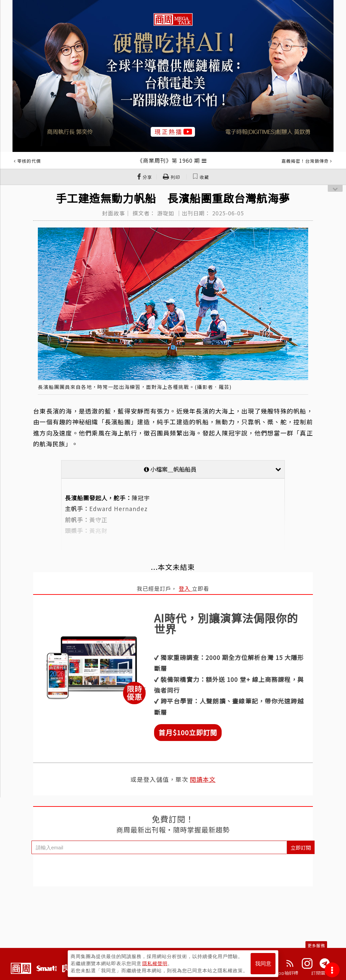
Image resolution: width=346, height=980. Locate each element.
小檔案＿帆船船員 (213, 469)
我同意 (263, 964)
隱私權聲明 (155, 963)
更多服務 (316, 945)
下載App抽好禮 (282, 973)
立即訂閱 (301, 847)
